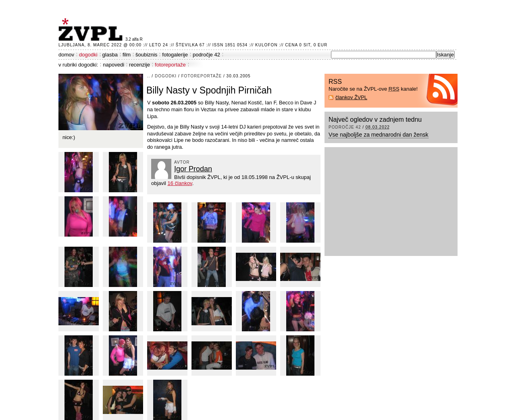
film (127, 55)
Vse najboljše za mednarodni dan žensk (379, 135)
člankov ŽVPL (351, 97)
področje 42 (206, 55)
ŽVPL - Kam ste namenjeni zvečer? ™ (92, 30)
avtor (182, 162)
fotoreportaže (170, 65)
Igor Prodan (193, 169)
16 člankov (180, 183)
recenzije (139, 65)
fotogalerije (175, 55)
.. (149, 76)
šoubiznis (146, 55)
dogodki (88, 55)
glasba (110, 55)
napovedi (113, 65)
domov (66, 55)
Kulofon (266, 45)
